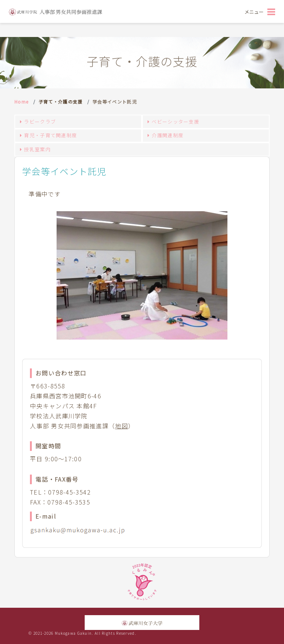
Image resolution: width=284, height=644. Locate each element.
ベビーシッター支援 (175, 122)
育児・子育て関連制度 (50, 135)
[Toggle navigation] (260, 11)
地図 (121, 426)
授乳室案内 (37, 149)
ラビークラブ (40, 122)
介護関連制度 (168, 135)
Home (21, 102)
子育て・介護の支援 (61, 102)
